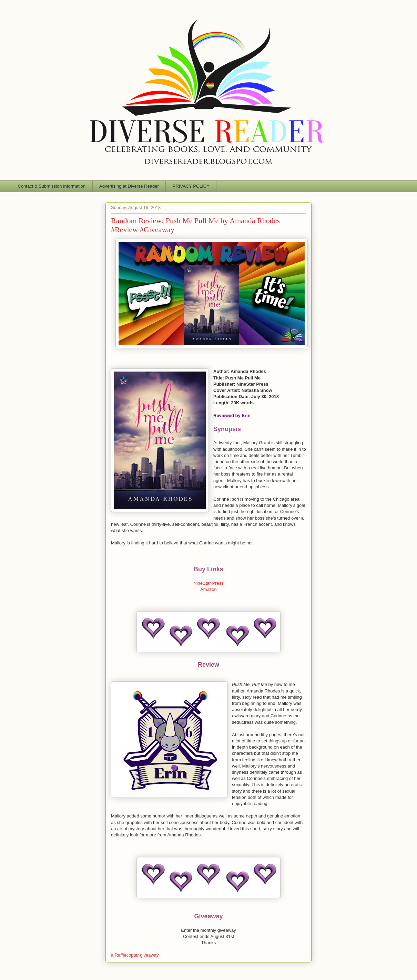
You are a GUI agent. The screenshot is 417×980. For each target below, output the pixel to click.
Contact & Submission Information (52, 186)
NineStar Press (208, 583)
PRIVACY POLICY (191, 186)
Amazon (208, 589)
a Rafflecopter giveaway (135, 955)
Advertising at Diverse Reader (129, 186)
